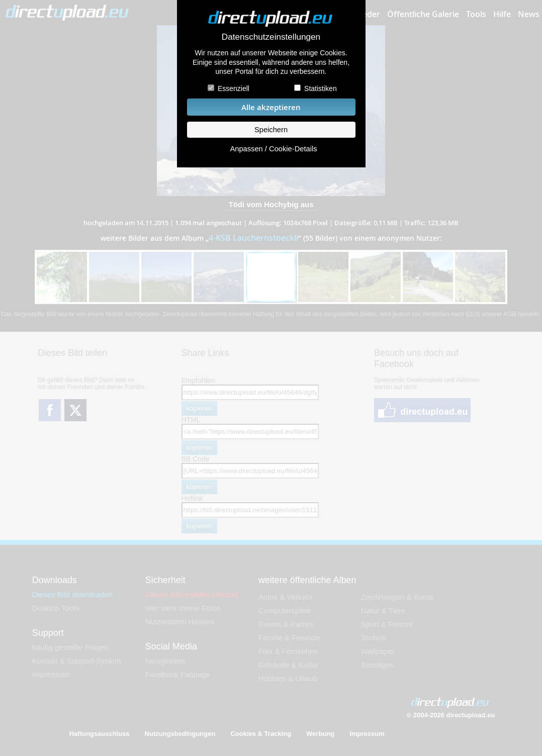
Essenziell (234, 88)
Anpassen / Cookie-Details (273, 149)
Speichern (271, 130)
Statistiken (321, 88)
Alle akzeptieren (271, 107)
